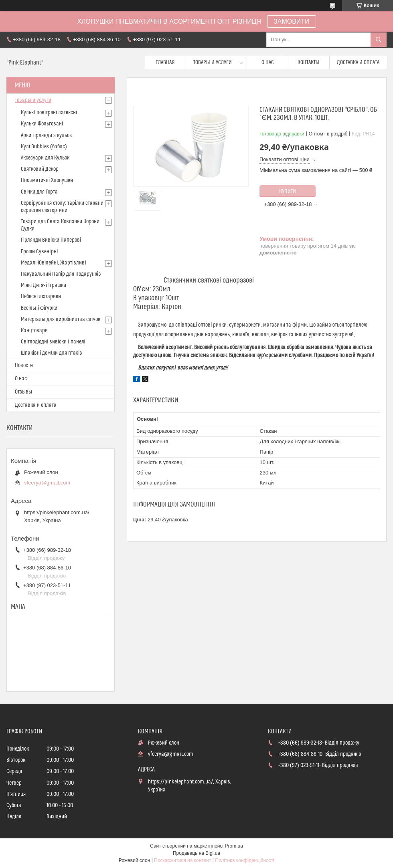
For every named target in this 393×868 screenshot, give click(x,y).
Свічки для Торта (39, 192)
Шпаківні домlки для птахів (52, 353)
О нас (268, 63)
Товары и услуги (213, 63)
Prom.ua (234, 846)
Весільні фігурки (39, 308)
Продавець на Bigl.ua (196, 853)
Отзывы (23, 392)
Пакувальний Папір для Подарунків (61, 274)
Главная (165, 63)
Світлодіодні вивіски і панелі (53, 342)
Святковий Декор (40, 169)
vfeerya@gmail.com (47, 483)
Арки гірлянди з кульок (46, 135)
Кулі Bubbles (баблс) (44, 147)
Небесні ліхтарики (41, 297)
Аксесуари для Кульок (45, 158)
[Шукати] (379, 40)
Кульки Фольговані (42, 124)
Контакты (309, 63)
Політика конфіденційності (245, 860)
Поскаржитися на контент (182, 860)
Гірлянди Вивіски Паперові (51, 240)
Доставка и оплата (358, 63)
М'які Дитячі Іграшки (44, 285)
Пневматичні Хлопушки (47, 180)
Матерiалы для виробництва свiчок (61, 319)
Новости (24, 365)
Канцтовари (34, 331)
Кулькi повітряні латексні (49, 113)
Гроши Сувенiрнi (40, 252)
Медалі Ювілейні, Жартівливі (54, 263)
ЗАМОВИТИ (292, 21)
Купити (288, 192)
